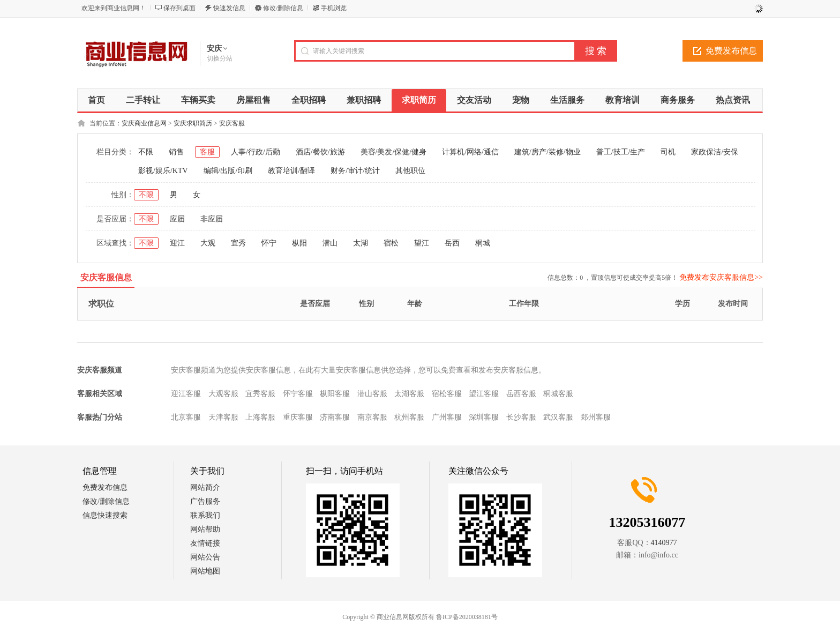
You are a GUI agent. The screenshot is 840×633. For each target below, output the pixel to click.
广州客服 (447, 417)
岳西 (452, 243)
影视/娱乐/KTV (163, 171)
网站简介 (205, 487)
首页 (96, 100)
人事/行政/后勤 (256, 152)
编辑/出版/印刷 (228, 171)
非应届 (212, 219)
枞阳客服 (335, 394)
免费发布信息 (731, 51)
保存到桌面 (179, 8)
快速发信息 (229, 8)
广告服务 (205, 501)
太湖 (361, 243)
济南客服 (335, 417)
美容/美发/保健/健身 (394, 152)
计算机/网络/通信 (470, 152)
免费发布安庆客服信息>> (721, 277)
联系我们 (205, 515)
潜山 (330, 243)
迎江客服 (186, 394)
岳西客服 (521, 394)
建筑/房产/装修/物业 (547, 152)
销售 (176, 152)
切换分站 (220, 58)
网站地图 (205, 571)
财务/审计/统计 (355, 171)
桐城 (483, 243)
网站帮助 (205, 529)
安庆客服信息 (106, 277)
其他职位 (410, 171)
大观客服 (223, 394)
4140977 (664, 543)
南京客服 (372, 417)
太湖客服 (409, 394)
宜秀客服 (260, 394)
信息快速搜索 (105, 515)
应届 (177, 219)
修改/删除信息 (283, 8)
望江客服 (484, 394)
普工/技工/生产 (621, 152)
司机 (668, 152)
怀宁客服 (298, 394)
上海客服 (260, 417)
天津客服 (223, 417)
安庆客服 (232, 123)
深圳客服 (484, 417)
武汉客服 (558, 417)
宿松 (391, 243)
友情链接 (205, 543)
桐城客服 (558, 394)
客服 (207, 152)
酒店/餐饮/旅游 (320, 152)
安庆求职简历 (193, 123)
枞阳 (299, 243)
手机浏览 (334, 8)
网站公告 (205, 557)
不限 (146, 152)
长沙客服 (521, 417)
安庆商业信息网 (144, 123)
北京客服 (186, 417)
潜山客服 (372, 394)
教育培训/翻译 (291, 171)
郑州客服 (596, 417)
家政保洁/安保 (715, 152)
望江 (422, 243)
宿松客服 (447, 394)
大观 (208, 243)
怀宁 (269, 243)
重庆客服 (298, 417)
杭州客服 (409, 417)
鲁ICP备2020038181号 (467, 617)
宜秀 (238, 243)
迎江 (177, 243)
